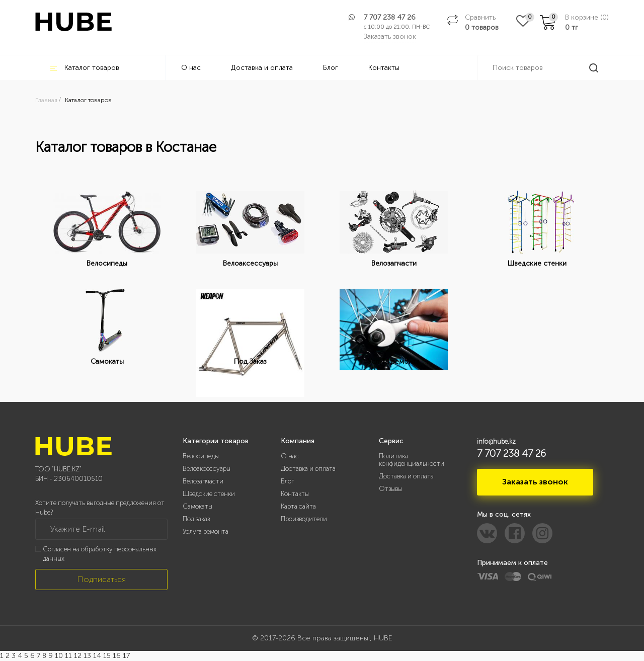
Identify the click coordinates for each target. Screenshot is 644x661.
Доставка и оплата (262, 68)
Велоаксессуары (207, 469)
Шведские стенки (209, 494)
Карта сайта (298, 506)
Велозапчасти (203, 481)
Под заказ (196, 519)
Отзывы (390, 489)
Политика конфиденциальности (412, 460)
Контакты (384, 68)
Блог (331, 68)
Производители (304, 519)
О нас (191, 68)
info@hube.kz (496, 441)
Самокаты (197, 506)
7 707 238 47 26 (390, 17)
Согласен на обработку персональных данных (100, 554)
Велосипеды (201, 456)
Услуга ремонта (206, 531)
